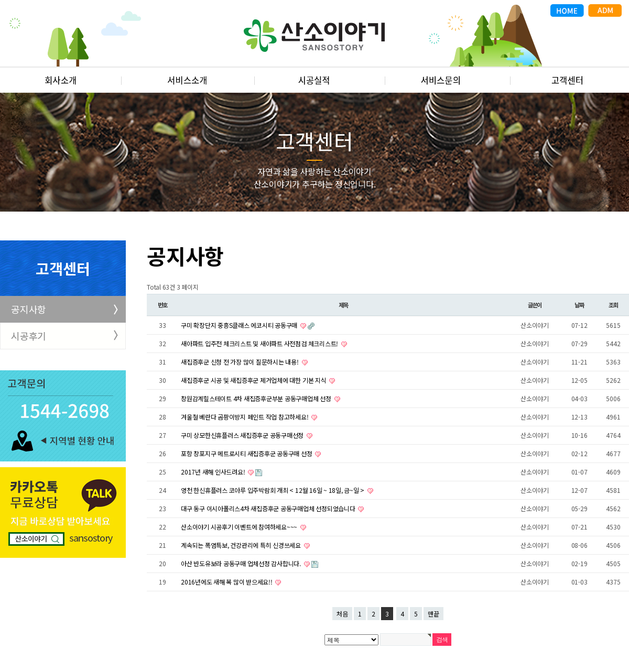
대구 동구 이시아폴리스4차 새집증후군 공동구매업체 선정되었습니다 (269, 508)
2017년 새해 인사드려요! (214, 472)
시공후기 (29, 336)
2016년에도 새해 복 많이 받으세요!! (227, 582)
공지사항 (29, 309)
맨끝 (433, 614)
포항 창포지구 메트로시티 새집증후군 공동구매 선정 (247, 453)
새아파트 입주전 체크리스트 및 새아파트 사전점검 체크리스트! (260, 343)
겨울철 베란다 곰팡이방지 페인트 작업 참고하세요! (245, 417)
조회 (613, 305)
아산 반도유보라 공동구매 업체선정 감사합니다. (242, 563)
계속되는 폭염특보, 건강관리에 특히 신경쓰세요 (242, 545)
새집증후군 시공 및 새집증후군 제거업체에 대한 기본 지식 (254, 380)
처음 (342, 614)
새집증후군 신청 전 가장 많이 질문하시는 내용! (241, 362)
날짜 (579, 305)
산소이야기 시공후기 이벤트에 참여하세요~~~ (240, 527)
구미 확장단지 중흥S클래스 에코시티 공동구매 (240, 325)
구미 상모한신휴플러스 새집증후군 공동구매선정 (243, 435)
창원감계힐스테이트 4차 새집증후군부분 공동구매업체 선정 (257, 398)
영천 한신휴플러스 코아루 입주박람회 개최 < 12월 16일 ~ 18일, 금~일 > (273, 490)
